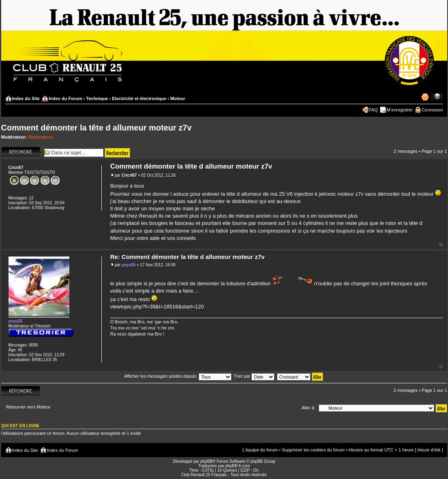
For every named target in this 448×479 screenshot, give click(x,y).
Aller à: (309, 408)
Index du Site (26, 98)
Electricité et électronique (139, 98)
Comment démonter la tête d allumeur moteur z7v (96, 128)
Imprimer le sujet (425, 97)
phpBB (206, 461)
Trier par (254, 376)
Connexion (432, 110)
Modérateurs (41, 137)
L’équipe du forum (260, 450)
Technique (97, 98)
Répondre (21, 152)
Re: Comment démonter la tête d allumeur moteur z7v (188, 257)
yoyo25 (129, 265)
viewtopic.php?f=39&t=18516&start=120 (157, 307)
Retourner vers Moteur (28, 407)
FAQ (373, 110)
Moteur (178, 98)
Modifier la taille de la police (437, 97)
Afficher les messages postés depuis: (178, 376)
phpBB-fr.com (238, 466)
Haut (441, 245)
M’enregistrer (400, 110)
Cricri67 (129, 175)
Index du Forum (65, 98)
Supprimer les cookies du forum (313, 450)
